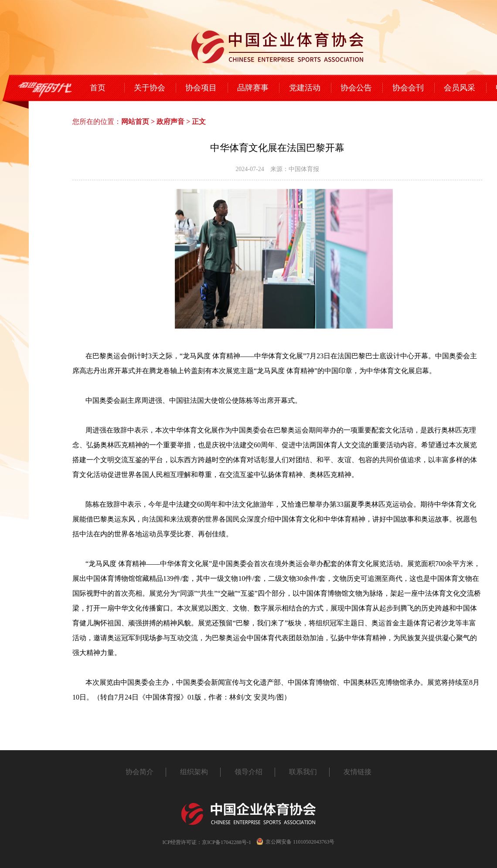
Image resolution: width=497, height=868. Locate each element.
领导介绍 (248, 772)
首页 (98, 88)
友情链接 (357, 772)
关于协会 (150, 88)
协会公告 (356, 88)
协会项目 (201, 88)
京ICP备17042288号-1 (226, 842)
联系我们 (303, 772)
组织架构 (194, 772)
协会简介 (140, 772)
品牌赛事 (253, 88)
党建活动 (305, 88)
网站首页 (135, 122)
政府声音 (170, 122)
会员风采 (460, 88)
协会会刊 (408, 88)
